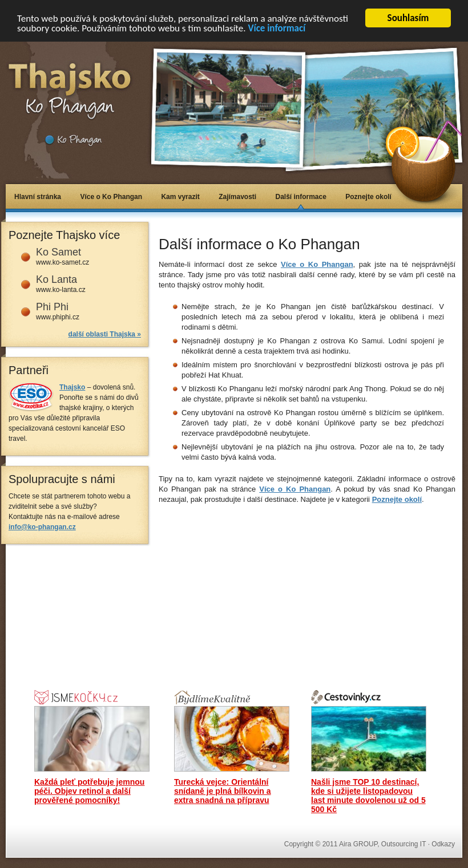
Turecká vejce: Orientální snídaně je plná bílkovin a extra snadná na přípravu (223, 791)
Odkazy (443, 844)
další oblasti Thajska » (105, 334)
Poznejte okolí (368, 197)
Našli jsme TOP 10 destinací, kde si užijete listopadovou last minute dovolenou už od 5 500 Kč (368, 796)
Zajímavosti (237, 197)
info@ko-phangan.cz (42, 527)
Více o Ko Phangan (111, 197)
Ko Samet (58, 252)
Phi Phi (52, 307)
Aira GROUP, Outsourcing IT (382, 844)
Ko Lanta (57, 279)
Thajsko (72, 387)
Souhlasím (408, 18)
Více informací (277, 28)
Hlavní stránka (38, 197)
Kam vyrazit (180, 197)
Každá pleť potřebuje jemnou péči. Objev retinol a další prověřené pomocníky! (89, 791)
